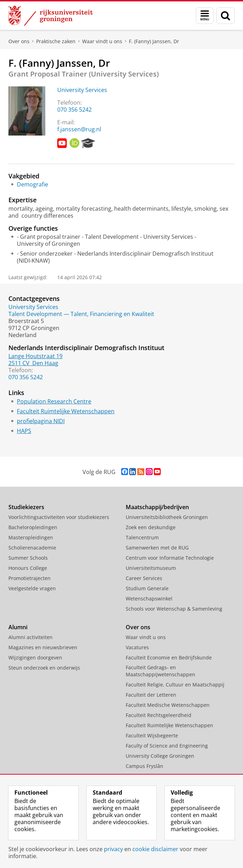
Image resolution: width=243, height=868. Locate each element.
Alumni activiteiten (31, 637)
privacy (113, 849)
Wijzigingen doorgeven (35, 657)
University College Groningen (160, 756)
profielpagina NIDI (41, 421)
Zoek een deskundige (151, 527)
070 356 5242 (74, 110)
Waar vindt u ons (102, 41)
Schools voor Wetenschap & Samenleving (174, 609)
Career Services (144, 578)
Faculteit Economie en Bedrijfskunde (169, 657)
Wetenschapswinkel (149, 599)
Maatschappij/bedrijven (157, 507)
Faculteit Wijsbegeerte (152, 735)
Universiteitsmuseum (151, 568)
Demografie (32, 184)
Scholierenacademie (32, 548)
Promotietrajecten (29, 578)
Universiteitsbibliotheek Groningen (167, 517)
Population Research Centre (54, 401)
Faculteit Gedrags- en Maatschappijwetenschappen (160, 671)
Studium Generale (147, 588)
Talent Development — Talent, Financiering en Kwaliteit (81, 314)
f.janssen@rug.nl (79, 129)
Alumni (18, 627)
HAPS (24, 431)
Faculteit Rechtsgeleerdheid (159, 715)
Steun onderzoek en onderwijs (44, 668)
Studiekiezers (26, 507)
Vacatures (137, 647)
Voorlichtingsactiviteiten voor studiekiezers (59, 517)
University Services (82, 90)
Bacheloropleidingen (33, 527)
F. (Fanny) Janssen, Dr (154, 41)
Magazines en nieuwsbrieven (43, 647)
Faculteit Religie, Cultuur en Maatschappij (175, 685)
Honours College (28, 568)
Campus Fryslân (145, 766)
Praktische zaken (56, 41)
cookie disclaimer (155, 849)
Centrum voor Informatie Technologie (170, 558)
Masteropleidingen (31, 537)
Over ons (19, 41)
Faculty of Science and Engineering (167, 746)
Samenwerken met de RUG (157, 548)
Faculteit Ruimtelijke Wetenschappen (66, 411)
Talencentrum (142, 537)
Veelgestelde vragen (32, 588)
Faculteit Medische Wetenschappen (168, 705)
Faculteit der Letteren (151, 695)
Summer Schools (28, 558)
